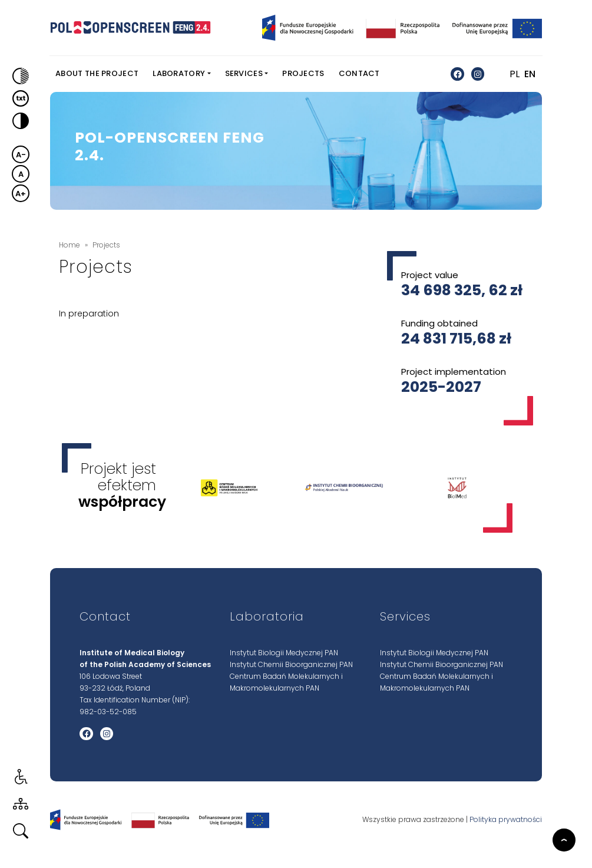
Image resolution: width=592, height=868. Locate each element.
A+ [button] (21, 194)
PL (515, 74)
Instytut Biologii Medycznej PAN (284, 653)
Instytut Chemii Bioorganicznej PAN (291, 664)
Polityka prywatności (506, 820)
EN (530, 74)
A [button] (21, 174)
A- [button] (21, 155)
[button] (18, 76)
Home (70, 245)
